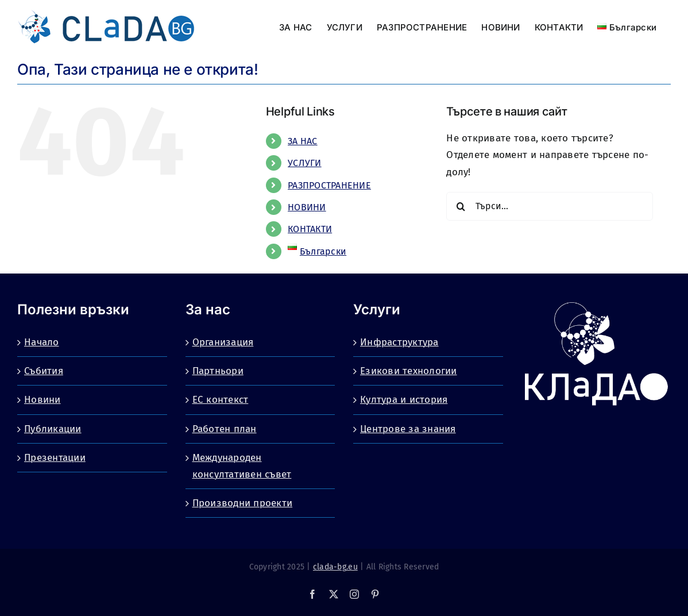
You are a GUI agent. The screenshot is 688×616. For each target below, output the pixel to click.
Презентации (55, 458)
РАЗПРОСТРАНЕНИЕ (329, 185)
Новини (42, 400)
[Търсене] (461, 206)
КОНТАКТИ (310, 229)
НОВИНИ (307, 207)
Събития (44, 371)
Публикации (53, 429)
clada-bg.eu (335, 567)
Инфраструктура (399, 342)
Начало (42, 342)
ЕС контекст (221, 400)
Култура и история (404, 400)
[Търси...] (549, 206)
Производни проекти (243, 503)
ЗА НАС (303, 141)
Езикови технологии (409, 371)
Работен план (225, 429)
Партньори (218, 371)
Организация (223, 342)
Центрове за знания (408, 429)
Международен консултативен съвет (242, 466)
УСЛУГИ (305, 163)
